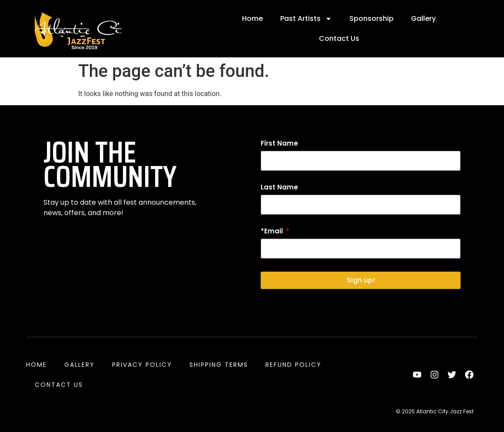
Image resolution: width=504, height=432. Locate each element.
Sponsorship (371, 18)
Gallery (423, 18)
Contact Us (339, 38)
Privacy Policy (142, 365)
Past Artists (306, 19)
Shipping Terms (219, 365)
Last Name (279, 188)
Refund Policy (293, 365)
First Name (279, 144)
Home (252, 18)
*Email (273, 232)
